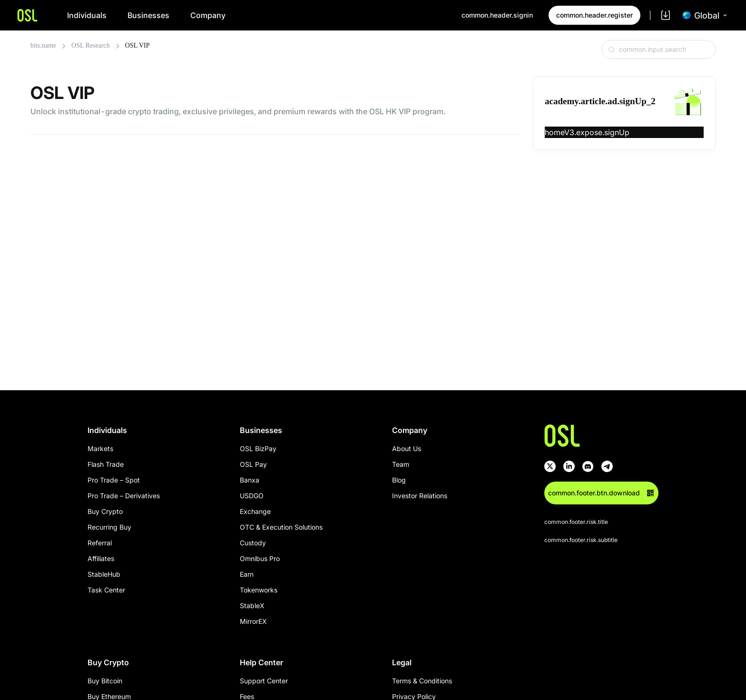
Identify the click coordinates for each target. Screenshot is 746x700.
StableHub (104, 574)
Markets (100, 449)
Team (401, 464)
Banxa (250, 480)
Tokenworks (259, 590)
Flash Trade (106, 464)
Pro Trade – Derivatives (124, 496)
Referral (100, 543)
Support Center (264, 681)
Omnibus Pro (260, 558)
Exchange (255, 511)
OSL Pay (253, 464)
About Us (407, 449)
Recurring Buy (109, 527)
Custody (253, 543)
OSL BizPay (258, 449)
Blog (399, 480)
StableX (252, 606)
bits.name (43, 45)
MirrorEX (253, 621)
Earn (247, 574)
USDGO (252, 496)
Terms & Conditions (422, 681)
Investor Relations (420, 496)
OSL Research (91, 45)
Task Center (106, 590)
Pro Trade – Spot (114, 480)
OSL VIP (137, 45)
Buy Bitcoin (105, 681)
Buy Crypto (105, 511)
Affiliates (101, 558)
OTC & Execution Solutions (281, 527)
